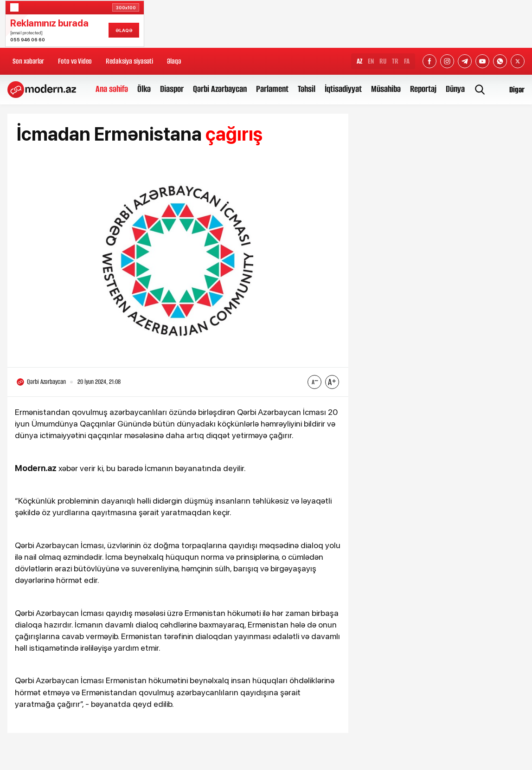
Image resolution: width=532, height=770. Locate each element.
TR (395, 61)
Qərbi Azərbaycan (220, 89)
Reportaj (423, 89)
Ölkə (144, 89)
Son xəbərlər (28, 61)
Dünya (455, 89)
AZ (359, 61)
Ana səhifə (112, 89)
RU (383, 61)
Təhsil (307, 89)
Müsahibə (386, 89)
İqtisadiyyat (343, 89)
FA (407, 61)
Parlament (272, 89)
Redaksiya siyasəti (129, 61)
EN (371, 61)
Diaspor (172, 89)
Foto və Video (75, 61)
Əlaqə (174, 61)
